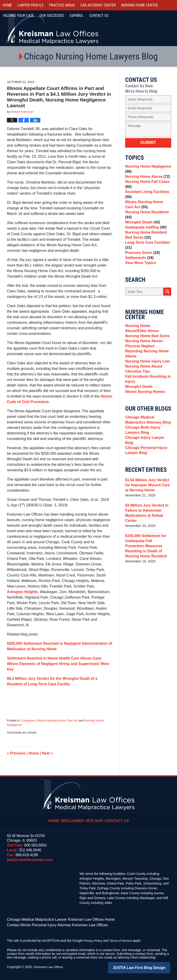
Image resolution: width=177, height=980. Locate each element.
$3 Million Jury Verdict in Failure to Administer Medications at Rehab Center (145, 544)
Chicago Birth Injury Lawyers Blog (142, 462)
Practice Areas (62, 5)
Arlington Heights (22, 592)
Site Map (95, 817)
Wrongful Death (142, 231)
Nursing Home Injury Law (146, 385)
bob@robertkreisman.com (30, 860)
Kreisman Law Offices (50, 965)
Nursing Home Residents (146, 222)
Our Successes (52, 16)
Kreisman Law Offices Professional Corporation (52, 28)
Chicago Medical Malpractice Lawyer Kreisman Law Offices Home (54, 919)
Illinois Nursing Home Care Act (58, 720)
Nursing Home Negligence (147, 170)
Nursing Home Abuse (146, 179)
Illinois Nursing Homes (144, 421)
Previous (16, 753)
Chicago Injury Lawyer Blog (148, 471)
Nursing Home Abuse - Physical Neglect (144, 365)
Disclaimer (75, 817)
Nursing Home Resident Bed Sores (145, 247)
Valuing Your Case (18, 16)
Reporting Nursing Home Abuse (146, 376)
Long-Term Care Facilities (146, 258)
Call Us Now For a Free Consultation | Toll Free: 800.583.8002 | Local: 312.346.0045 (152, 29)
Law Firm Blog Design (148, 966)
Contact (99, 16)
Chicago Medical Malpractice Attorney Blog (146, 451)
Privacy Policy (94, 939)
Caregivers (28, 720)
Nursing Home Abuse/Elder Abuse (147, 347)
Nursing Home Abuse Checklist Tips (143, 394)
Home (7, 5)
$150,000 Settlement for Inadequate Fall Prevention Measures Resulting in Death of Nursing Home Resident (147, 577)
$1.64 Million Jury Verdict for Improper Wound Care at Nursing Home (148, 516)
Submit (148, 143)
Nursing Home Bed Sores (146, 356)
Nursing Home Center (140, 5)
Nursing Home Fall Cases (146, 188)
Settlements (139, 274)
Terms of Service (123, 939)
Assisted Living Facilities (146, 199)
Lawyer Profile (31, 5)
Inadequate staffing (145, 238)
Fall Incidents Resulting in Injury (147, 406)
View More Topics (140, 280)
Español (77, 16)
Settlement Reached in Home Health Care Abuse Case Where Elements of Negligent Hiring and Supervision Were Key (58, 664)
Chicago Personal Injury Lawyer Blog (145, 480)
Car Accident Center (98, 5)
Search (167, 310)
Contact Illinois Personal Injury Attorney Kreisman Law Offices (51, 924)
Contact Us (116, 817)
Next (47, 753)
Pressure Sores (141, 267)
